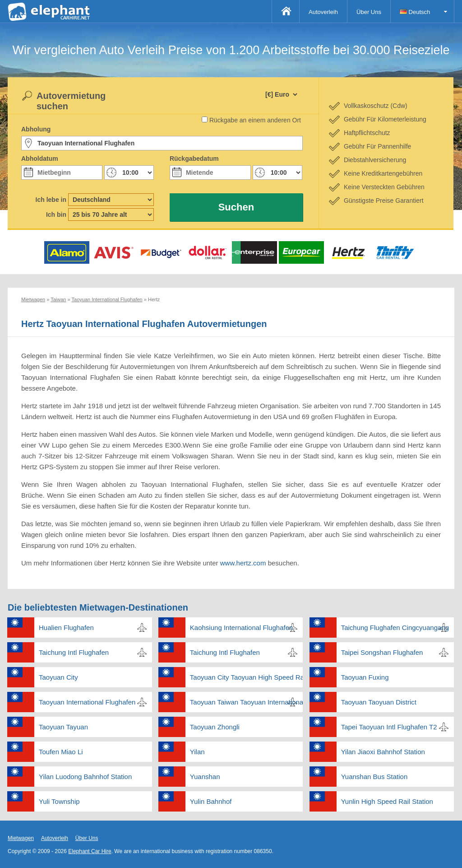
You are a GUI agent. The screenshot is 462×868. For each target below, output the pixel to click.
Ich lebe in (51, 200)
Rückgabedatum (194, 159)
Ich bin (56, 215)
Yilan (197, 752)
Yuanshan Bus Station (374, 777)
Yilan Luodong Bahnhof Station (85, 777)
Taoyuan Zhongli (215, 727)
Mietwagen (21, 838)
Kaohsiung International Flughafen (242, 628)
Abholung (36, 129)
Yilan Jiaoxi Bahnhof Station (383, 752)
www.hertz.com (244, 563)
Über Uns (369, 12)
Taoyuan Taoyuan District (379, 702)
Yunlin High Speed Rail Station (387, 801)
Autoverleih (323, 12)
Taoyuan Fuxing (365, 677)
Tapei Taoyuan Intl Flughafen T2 (389, 727)
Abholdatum (40, 159)
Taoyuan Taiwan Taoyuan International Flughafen (247, 702)
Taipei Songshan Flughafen (382, 652)
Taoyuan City (58, 677)
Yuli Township (59, 801)
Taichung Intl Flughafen (74, 652)
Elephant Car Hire (90, 851)
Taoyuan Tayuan (63, 727)
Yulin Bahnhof (211, 801)
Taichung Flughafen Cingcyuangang (395, 628)
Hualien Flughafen (66, 628)
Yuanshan (205, 777)
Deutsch (415, 12)
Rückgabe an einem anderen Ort (255, 120)
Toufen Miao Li (61, 752)
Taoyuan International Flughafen (87, 702)
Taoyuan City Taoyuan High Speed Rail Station (247, 677)
